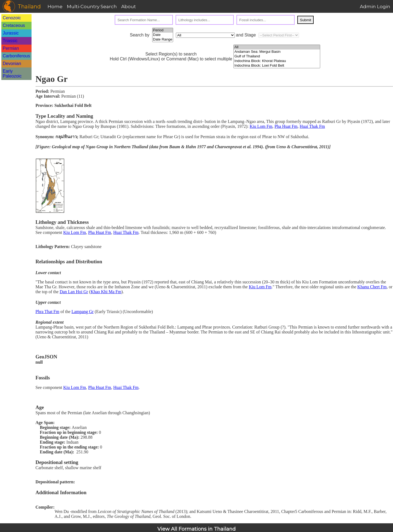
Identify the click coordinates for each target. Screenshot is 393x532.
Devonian (12, 64)
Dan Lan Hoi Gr (74, 292)
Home (55, 7)
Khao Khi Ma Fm (106, 292)
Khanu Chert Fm (372, 287)
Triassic (10, 41)
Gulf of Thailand (277, 56)
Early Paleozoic (12, 74)
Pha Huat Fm (286, 126)
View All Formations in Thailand (196, 529)
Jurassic (11, 33)
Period (163, 30)
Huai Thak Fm (312, 126)
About (129, 7)
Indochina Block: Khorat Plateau (277, 61)
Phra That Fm (48, 312)
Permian (11, 48)
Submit (306, 20)
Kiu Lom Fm (261, 126)
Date (163, 35)
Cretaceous (14, 25)
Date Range (163, 40)
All (277, 47)
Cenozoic (12, 18)
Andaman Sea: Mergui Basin (277, 52)
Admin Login (375, 7)
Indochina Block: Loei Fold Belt (277, 66)
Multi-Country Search (92, 7)
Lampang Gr (82, 312)
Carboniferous (16, 56)
